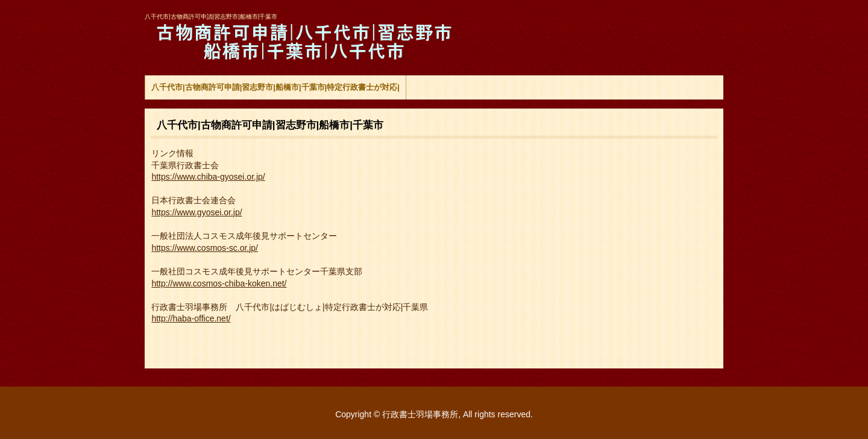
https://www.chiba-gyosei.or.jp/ (208, 177)
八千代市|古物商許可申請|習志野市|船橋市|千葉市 (300, 43)
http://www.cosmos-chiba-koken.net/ (219, 283)
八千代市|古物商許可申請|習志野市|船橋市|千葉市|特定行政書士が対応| (275, 87)
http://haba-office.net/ (191, 318)
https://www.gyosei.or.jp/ (197, 212)
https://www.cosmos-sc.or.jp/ (205, 248)
